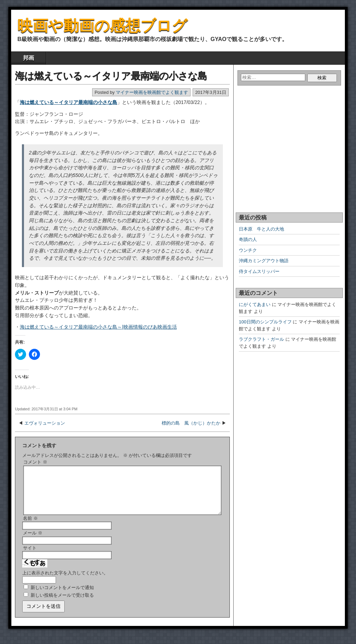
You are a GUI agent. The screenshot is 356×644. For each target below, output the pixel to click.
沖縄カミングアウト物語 (264, 261)
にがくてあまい (255, 304)
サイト (30, 556)
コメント (35, 462)
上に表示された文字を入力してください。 (65, 581)
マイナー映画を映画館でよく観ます (152, 92)
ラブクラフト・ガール (261, 339)
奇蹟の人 (248, 239)
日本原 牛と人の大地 (261, 229)
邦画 (29, 58)
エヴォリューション (45, 423)
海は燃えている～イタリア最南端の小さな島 (111, 76)
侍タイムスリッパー (259, 271)
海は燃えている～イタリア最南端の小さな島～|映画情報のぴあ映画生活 (98, 327)
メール (33, 541)
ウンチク (248, 250)
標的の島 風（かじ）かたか (191, 423)
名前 (30, 527)
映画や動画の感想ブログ (102, 26)
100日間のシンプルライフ (265, 322)
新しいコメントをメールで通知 (62, 596)
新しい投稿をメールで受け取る (62, 603)
